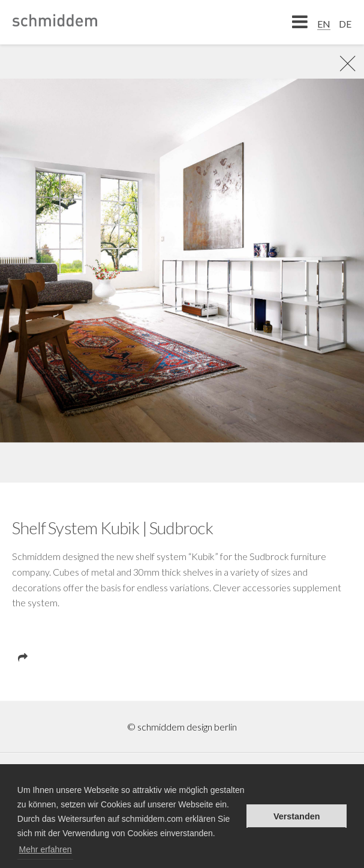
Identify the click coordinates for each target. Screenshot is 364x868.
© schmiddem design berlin (182, 727)
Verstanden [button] (297, 816)
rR (343, 63)
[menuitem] (324, 23)
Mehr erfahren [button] (46, 849)
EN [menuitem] (324, 24)
